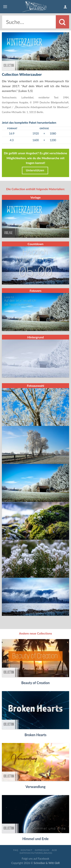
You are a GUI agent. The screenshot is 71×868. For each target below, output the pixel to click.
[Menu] (5, 7)
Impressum (42, 850)
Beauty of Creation (35, 683)
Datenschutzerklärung (36, 853)
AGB (54, 850)
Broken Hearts (35, 735)
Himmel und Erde (35, 839)
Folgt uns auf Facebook (35, 859)
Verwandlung (36, 787)
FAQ (16, 850)
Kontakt (26, 850)
